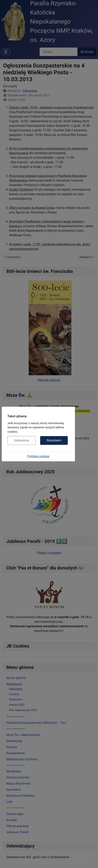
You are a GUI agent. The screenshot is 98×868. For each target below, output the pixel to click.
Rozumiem (54, 440)
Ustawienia (22, 440)
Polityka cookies (38, 456)
